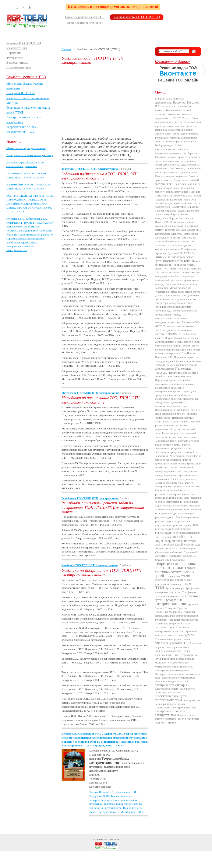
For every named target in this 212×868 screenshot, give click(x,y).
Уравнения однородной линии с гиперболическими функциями (176, 616)
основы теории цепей (186, 346)
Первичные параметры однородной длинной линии (177, 359)
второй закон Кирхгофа (186, 134)
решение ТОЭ (170, 537)
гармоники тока (178, 153)
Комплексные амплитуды (169, 234)
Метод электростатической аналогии (171, 317)
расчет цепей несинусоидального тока (174, 469)
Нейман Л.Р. (173, 334)
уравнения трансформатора (183, 620)
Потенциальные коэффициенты (172, 410)
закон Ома (190, 200)
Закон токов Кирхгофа (185, 207)
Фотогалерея (15, 58)
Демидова (161, 168)
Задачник (180, 184)
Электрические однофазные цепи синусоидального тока (175, 679)
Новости (14, 141)
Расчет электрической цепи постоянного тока (178, 485)
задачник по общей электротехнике (178, 186)
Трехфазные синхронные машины (176, 594)
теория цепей (173, 576)
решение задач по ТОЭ (185, 525)
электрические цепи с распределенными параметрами (178, 704)
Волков (186, 118)
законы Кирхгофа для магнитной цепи (177, 212)
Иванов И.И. (162, 222)
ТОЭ (160, 588)
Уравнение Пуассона (176, 608)
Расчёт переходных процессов (172, 447)
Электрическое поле (184, 707)
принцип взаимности (174, 414)
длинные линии (189, 172)
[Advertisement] (105, 101)
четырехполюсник (178, 663)
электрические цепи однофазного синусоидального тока (175, 690)
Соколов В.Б (162, 560)
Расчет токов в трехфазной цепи (178, 458)
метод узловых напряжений (178, 294)
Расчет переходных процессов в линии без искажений (176, 452)
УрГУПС (189, 635)
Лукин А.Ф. (162, 269)
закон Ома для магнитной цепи (174, 203)
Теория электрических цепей (84, 23)
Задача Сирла (181, 180)
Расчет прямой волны (181, 456)
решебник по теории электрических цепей (177, 508)
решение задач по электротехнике (173, 529)
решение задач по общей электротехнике (177, 517)
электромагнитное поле (171, 711)
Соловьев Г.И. (178, 560)
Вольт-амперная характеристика (177, 120)
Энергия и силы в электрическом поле (176, 717)
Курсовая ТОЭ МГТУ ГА (181, 253)
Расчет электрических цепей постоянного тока (176, 481)
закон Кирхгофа (183, 196)
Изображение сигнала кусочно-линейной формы (174, 224)
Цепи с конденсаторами (173, 653)
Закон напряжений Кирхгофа (178, 197)
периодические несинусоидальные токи (171, 404)
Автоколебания (163, 103)
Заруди (174, 218)
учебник (162, 643)
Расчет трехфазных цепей (173, 462)
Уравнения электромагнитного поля (172, 629)
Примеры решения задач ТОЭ (85, 17)
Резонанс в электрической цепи (172, 498)
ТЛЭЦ (188, 584)
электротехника (165, 715)
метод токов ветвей (181, 292)
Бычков (166, 107)
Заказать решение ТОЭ (26, 77)
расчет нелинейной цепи (175, 437)
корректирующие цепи (167, 249)
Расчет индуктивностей (171, 427)
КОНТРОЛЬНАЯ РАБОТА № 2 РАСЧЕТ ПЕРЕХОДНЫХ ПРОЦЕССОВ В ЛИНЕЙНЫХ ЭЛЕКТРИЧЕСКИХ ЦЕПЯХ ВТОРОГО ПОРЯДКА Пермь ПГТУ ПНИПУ (31, 204)
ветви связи (174, 114)
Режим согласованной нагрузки (172, 490)
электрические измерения (172, 670)
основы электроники (168, 353)
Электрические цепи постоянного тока (171, 698)
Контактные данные (173, 62)
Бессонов (179, 102)
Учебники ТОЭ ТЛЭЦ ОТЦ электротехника (90, 565)
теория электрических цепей (172, 578)
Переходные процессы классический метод (176, 393)
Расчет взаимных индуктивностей (181, 422)
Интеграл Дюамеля (175, 230)
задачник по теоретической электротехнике (174, 190)
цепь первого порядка (182, 659)
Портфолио (14, 53)
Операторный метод (176, 338)
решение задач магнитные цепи (178, 513)
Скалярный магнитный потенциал (176, 554)
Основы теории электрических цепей (177, 350)
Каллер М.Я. (194, 230)
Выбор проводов (164, 145)
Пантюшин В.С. (164, 357)
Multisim (160, 99)
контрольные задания (179, 245)
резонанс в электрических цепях (175, 494)
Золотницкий (186, 218)
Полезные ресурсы (19, 67)
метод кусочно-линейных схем (172, 284)
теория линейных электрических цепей (175, 572)
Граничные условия (166, 157)
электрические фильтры (171, 685)
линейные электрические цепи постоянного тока (174, 259)
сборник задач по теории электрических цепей (176, 543)
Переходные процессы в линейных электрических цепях (176, 374)
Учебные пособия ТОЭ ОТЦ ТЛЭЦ (137, 17)
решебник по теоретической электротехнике (176, 504)
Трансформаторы (175, 588)
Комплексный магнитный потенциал (176, 240)
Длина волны (176, 168)
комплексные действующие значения (176, 236)
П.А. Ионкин (188, 353)
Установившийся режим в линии (173, 639)
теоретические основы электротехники (175, 566)
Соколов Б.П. (190, 556)
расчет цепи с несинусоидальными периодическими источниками (176, 475)
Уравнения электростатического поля (176, 633)
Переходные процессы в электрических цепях (169, 390)
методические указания (168, 322)
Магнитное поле (179, 269)
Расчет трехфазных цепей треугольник (178, 465)
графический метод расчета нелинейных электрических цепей (178, 161)
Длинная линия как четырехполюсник (178, 170)
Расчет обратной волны (168, 445)
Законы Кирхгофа (166, 211)
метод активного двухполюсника (181, 272)
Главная (66, 49)
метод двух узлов (165, 276)
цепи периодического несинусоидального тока (172, 649)
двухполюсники (191, 165)
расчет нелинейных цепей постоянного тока (177, 439)
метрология (170, 330)
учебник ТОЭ (180, 643)
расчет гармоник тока (167, 425)
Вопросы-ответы (17, 63)
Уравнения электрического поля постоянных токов (172, 625)
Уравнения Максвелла (168, 612)
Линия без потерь (184, 265)
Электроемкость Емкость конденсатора (30, 155)
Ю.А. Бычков (169, 723)
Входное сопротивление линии (179, 142)
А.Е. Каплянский (175, 99)
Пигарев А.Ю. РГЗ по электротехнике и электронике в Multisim (28, 98)
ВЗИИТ (177, 118)
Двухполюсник (172, 165)
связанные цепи (187, 548)
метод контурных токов (185, 280)
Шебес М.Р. (186, 667)
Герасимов (194, 153)
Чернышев (161, 663)
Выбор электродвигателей (168, 147)
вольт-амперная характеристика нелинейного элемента (178, 124)
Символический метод (169, 552)
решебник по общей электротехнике (178, 500)
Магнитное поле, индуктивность (26, 148)
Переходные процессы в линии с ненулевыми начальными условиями (174, 382)
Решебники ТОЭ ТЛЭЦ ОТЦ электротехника (90, 498)
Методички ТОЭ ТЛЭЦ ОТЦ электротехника (90, 393)
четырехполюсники (167, 667)
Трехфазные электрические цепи (170, 602)
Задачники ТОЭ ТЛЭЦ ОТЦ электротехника (90, 169)
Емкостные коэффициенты (171, 176)
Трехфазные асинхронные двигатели (177, 590)
